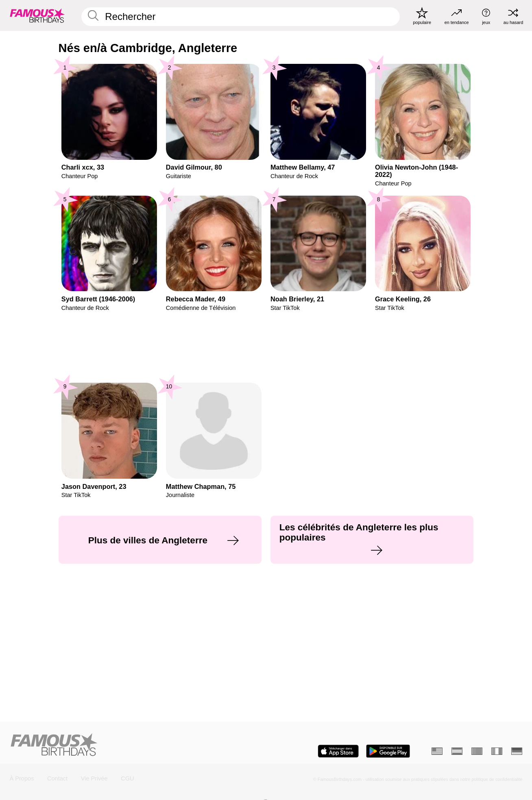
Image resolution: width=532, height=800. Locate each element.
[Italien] (497, 751)
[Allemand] (517, 751)
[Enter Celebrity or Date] (241, 16)
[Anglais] (437, 751)
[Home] (136, 745)
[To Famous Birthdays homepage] (37, 16)
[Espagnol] (457, 751)
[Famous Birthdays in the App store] (338, 751)
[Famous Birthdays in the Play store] (388, 751)
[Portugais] (477, 751)
